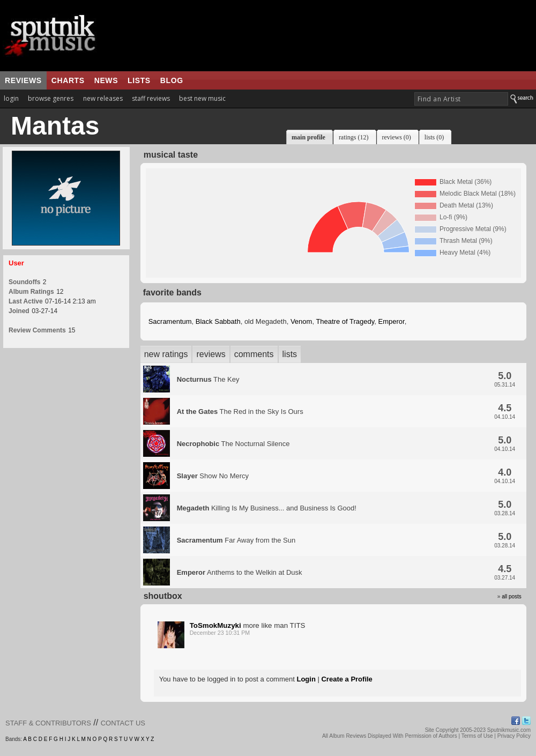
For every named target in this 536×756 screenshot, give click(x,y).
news (106, 80)
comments (254, 354)
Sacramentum (170, 321)
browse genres (51, 98)
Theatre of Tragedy (345, 321)
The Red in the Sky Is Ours (240, 412)
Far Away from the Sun (236, 540)
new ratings (166, 354)
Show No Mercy (213, 476)
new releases (103, 98)
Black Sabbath (218, 321)
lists (139, 80)
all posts (512, 596)
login (11, 98)
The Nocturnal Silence (233, 444)
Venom (301, 321)
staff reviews (151, 98)
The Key (208, 379)
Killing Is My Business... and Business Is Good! (267, 508)
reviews (23, 80)
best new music (202, 98)
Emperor (391, 321)
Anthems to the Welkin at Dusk (240, 572)
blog (172, 80)
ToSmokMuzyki (215, 625)
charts (68, 80)
